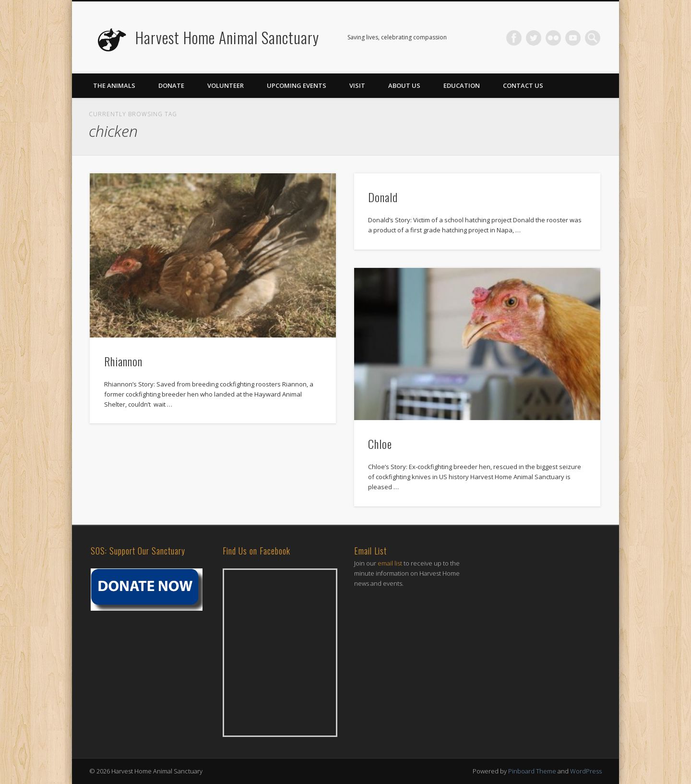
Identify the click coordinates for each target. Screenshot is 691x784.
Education (462, 85)
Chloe (380, 444)
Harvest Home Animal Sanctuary (227, 37)
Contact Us (523, 85)
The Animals (114, 85)
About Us (404, 85)
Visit (357, 85)
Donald (383, 197)
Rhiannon (123, 361)
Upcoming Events (297, 85)
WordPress (586, 771)
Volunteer (226, 85)
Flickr (553, 38)
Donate (171, 85)
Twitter (534, 38)
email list (390, 563)
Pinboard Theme (532, 771)
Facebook (514, 38)
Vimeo (573, 38)
